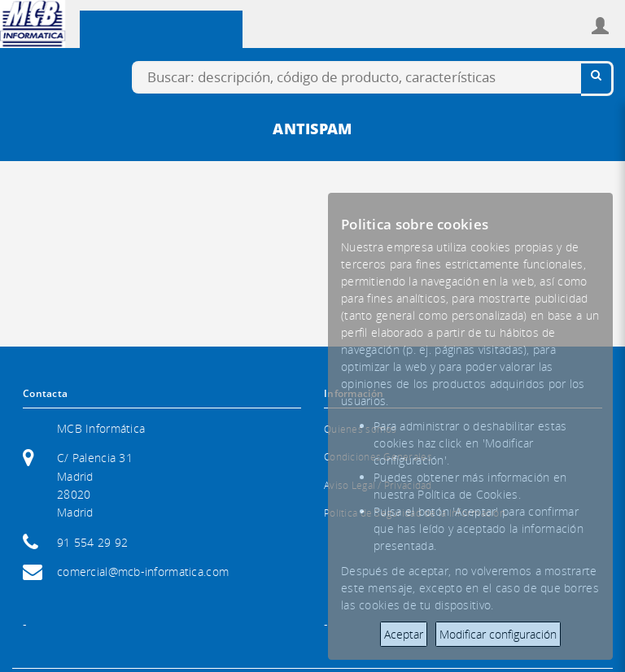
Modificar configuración (498, 634)
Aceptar (404, 634)
